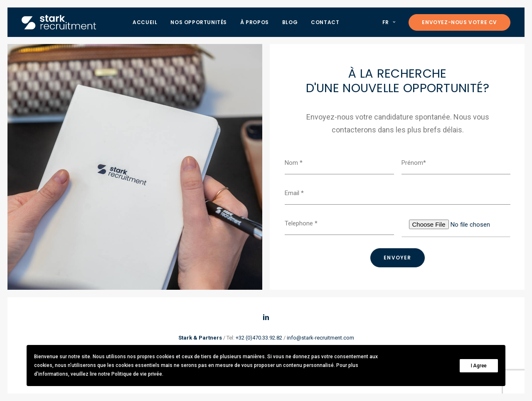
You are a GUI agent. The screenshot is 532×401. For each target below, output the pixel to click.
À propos (255, 22)
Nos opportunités (199, 22)
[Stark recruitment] (59, 22)
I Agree (479, 366)
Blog (290, 22)
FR (389, 22)
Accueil (145, 22)
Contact (325, 22)
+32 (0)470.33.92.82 (259, 338)
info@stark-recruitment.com (320, 338)
